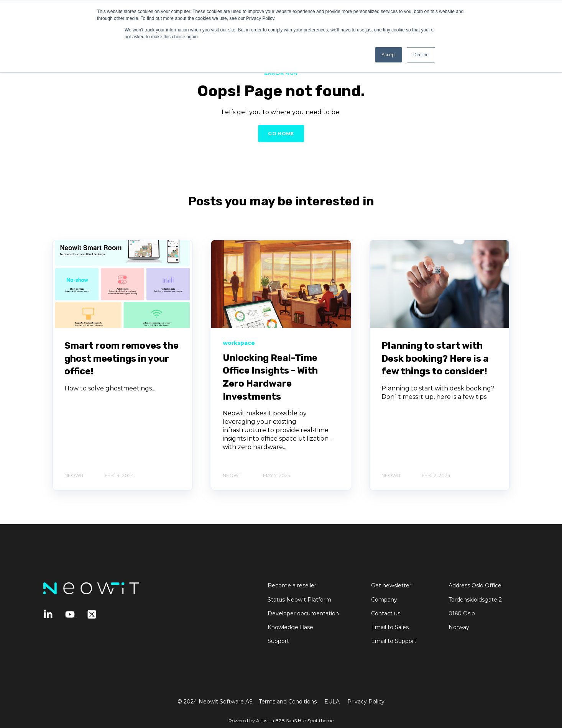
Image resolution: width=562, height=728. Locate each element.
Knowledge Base (290, 627)
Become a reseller (292, 586)
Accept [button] (389, 55)
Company (384, 600)
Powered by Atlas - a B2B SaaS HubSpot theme (281, 721)
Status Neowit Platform (299, 600)
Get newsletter (391, 586)
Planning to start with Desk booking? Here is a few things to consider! (435, 358)
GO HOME (281, 134)
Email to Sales (390, 627)
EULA (332, 702)
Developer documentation (303, 614)
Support (278, 641)
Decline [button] (421, 55)
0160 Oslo (462, 614)
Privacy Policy (366, 702)
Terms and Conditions (288, 702)
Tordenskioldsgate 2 (475, 600)
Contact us (386, 614)
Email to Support (394, 641)
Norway (459, 627)
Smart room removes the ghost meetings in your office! (122, 358)
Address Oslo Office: (476, 586)
